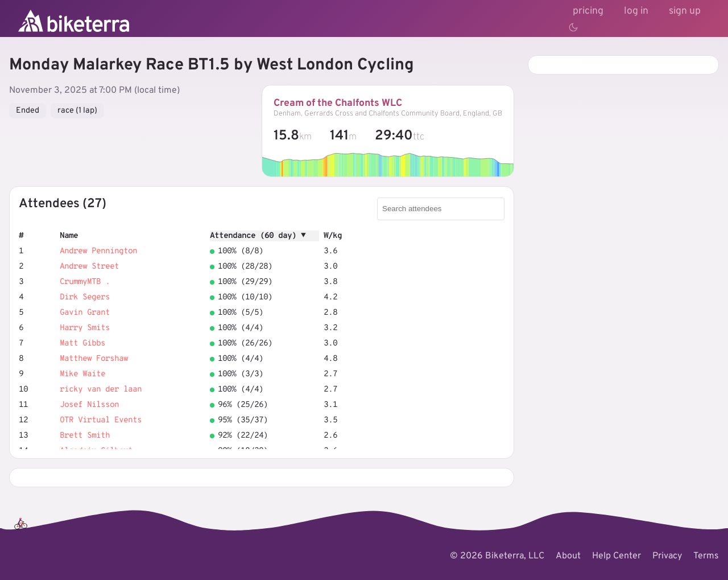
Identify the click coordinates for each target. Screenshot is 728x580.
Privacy (667, 556)
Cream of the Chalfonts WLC (338, 103)
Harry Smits (85, 328)
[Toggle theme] (573, 27)
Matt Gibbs (82, 344)
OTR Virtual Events (101, 420)
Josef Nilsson (89, 405)
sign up (685, 11)
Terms (706, 556)
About (568, 556)
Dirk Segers (85, 297)
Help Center (617, 556)
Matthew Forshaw (94, 359)
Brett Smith (85, 436)
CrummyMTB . (85, 282)
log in (636, 11)
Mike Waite (82, 374)
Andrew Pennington (98, 251)
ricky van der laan (101, 390)
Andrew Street (89, 267)
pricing (588, 11)
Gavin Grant (85, 313)
